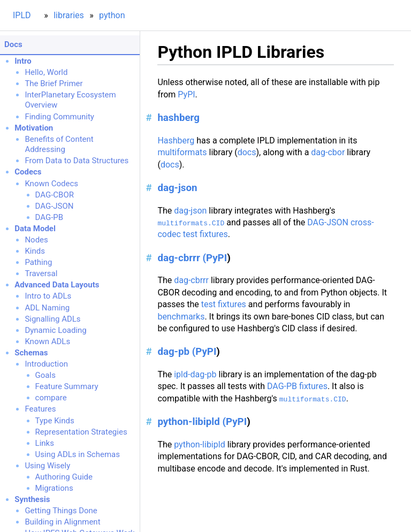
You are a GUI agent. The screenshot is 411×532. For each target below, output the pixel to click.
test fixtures (224, 304)
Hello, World (46, 72)
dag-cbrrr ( (182, 258)
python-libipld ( (192, 422)
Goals (45, 375)
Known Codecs (51, 184)
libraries (69, 15)
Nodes (36, 240)
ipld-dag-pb (195, 374)
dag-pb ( (176, 352)
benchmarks (181, 317)
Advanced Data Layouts (57, 285)
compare (51, 398)
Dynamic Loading (55, 330)
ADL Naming (47, 308)
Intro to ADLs (48, 296)
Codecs (28, 172)
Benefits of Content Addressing (59, 145)
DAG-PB (50, 217)
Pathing (38, 262)
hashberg (178, 118)
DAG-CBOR (55, 195)
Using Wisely (47, 466)
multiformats (182, 152)
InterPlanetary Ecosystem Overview (70, 100)
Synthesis (32, 499)
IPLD (22, 15)
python (112, 15)
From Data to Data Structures (77, 161)
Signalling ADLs (52, 319)
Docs (13, 44)
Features (40, 409)
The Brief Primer (54, 83)
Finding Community (59, 117)
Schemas (31, 353)
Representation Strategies (81, 432)
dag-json (177, 188)
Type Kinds (55, 421)
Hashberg (176, 140)
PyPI (186, 94)
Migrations (54, 488)
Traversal (41, 273)
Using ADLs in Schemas (78, 454)
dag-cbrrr (191, 280)
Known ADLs (47, 341)
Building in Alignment (62, 522)
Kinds (35, 251)
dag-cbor (328, 152)
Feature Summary (67, 386)
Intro (23, 61)
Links (45, 443)
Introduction (46, 364)
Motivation (34, 128)
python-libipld (199, 444)
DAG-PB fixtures (297, 386)
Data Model (35, 229)
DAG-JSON (55, 206)
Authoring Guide (64, 477)
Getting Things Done (61, 511)
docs (247, 152)
